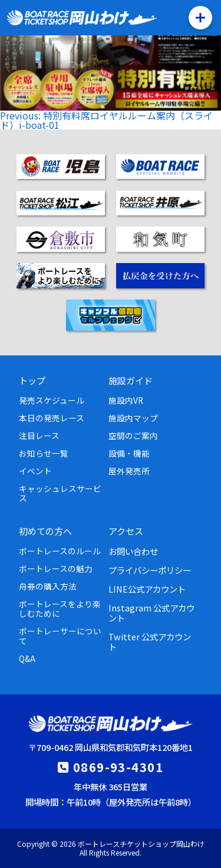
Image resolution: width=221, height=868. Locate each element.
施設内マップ (133, 418)
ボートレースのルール (60, 551)
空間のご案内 (133, 435)
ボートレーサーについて (60, 636)
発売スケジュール (52, 400)
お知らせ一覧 (44, 453)
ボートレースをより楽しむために (60, 608)
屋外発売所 (129, 471)
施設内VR (126, 400)
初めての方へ (45, 531)
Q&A (27, 659)
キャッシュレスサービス (60, 493)
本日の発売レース (52, 418)
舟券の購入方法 (48, 586)
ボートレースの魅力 (56, 568)
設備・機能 (129, 453)
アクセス (126, 531)
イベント (35, 471)
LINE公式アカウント (147, 589)
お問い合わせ (133, 551)
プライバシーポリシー (150, 570)
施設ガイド (131, 380)
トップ (32, 380)
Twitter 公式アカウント (150, 641)
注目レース (39, 435)
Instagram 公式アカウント (151, 613)
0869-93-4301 (118, 767)
